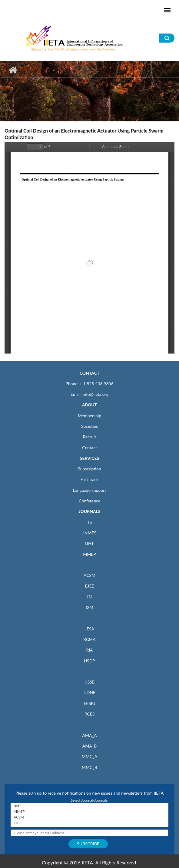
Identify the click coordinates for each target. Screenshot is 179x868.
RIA (89, 650)
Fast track (89, 479)
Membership (89, 416)
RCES (90, 714)
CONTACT (90, 373)
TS (90, 522)
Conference (89, 501)
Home (13, 70)
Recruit (90, 437)
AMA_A (90, 735)
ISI (89, 597)
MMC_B (89, 767)
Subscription (89, 469)
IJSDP (89, 661)
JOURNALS (89, 511)
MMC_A (89, 756)
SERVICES (89, 458)
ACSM (89, 575)
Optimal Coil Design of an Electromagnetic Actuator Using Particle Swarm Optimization (84, 134)
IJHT (89, 543)
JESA (89, 629)
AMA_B (89, 746)
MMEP (89, 554)
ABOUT (89, 405)
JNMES (89, 533)
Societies (89, 426)
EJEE (89, 586)
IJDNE (89, 692)
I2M (89, 607)
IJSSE (89, 682)
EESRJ (89, 703)
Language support (90, 490)
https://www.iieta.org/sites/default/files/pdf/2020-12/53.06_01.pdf (89, 248)
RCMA (89, 639)
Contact (89, 448)
